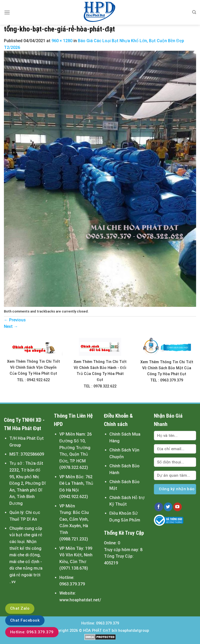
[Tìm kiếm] (194, 12)
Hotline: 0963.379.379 (32, 632)
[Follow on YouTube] (177, 507)
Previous (15, 320)
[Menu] (7, 12)
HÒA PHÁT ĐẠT (97, 631)
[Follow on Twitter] (168, 507)
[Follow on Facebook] (159, 507)
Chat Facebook (25, 620)
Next (11, 326)
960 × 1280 (62, 41)
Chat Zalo (20, 608)
